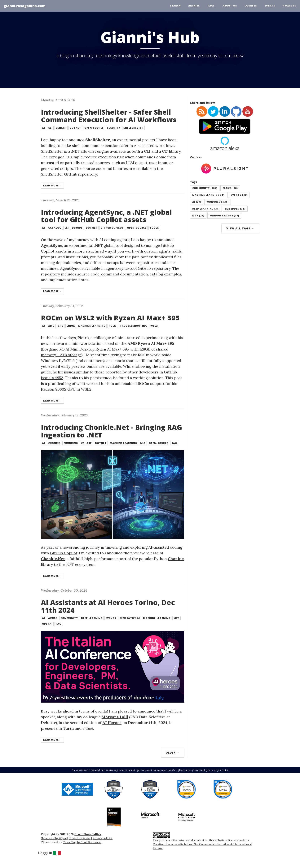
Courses (251, 6)
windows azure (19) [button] (224, 216)
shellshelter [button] (133, 128)
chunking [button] (71, 443)
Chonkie (176, 559)
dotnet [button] (75, 128)
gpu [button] (61, 326)
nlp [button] (143, 443)
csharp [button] (61, 128)
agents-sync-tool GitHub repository (138, 268)
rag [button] (174, 443)
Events (270, 6)
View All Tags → (240, 228)
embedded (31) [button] (235, 209)
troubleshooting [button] (134, 326)
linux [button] (71, 326)
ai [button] (44, 128)
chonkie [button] (54, 443)
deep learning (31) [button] (206, 209)
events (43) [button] (239, 195)
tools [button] (154, 228)
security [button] (114, 128)
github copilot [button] (112, 228)
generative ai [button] (130, 618)
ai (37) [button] (197, 202)
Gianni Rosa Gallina (88, 834)
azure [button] (53, 618)
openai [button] (47, 624)
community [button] (69, 618)
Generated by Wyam (54, 838)
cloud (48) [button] (230, 188)
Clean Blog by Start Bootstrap (82, 842)
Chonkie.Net (53, 559)
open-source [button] (94, 128)
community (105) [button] (205, 188)
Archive (194, 6)
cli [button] (50, 128)
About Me (230, 6)
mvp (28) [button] (198, 216)
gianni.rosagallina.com (25, 6)
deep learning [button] (92, 618)
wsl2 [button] (154, 326)
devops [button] (77, 228)
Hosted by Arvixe (80, 838)
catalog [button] (55, 228)
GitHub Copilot (64, 553)
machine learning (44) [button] (209, 195)
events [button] (111, 618)
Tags (211, 6)
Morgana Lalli (115, 717)
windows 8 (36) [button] (218, 202)
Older (172, 753)
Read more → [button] (53, 186)
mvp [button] (176, 618)
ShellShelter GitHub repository (69, 174)
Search (175, 6)
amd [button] (51, 326)
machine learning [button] (92, 326)
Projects (289, 6)
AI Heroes (112, 723)
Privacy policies (103, 838)
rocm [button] (113, 326)
